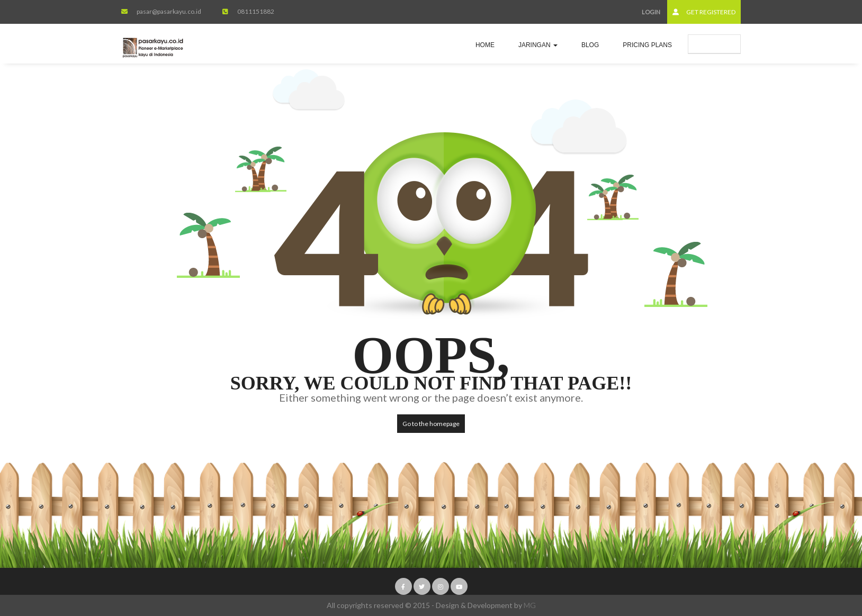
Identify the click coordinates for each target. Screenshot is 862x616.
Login (651, 12)
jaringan (538, 45)
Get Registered (704, 12)
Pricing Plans (647, 45)
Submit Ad (714, 44)
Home (485, 45)
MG (530, 605)
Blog (590, 45)
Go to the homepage (431, 424)
